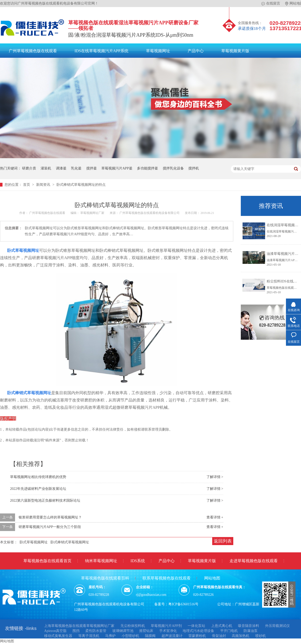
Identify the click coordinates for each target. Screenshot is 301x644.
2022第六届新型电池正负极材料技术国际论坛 (45, 501)
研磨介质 (29, 168)
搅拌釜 (92, 168)
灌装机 (46, 168)
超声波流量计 (172, 636)
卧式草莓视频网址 (23, 250)
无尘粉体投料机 (133, 626)
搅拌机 (194, 168)
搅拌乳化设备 (173, 168)
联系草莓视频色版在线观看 (167, 578)
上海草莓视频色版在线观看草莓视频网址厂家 (79, 626)
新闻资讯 (44, 185)
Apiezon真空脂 (55, 631)
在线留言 (271, 4)
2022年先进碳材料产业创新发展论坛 (38, 489)
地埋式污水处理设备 (198, 631)
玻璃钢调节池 (123, 631)
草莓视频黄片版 (235, 51)
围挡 (76, 631)
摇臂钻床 (146, 631)
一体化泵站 (196, 626)
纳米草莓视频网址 (101, 561)
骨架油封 (219, 636)
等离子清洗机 (89, 636)
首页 (27, 185)
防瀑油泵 (251, 631)
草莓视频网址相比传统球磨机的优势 (38, 477)
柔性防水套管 (96, 631)
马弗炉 (110, 636)
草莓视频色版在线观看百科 (105, 578)
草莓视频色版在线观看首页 (47, 561)
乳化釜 (76, 168)
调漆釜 (61, 168)
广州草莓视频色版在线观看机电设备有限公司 (150, 213)
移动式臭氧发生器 (58, 636)
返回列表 (223, 541)
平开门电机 (229, 631)
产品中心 (196, 51)
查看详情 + (215, 517)
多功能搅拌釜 (147, 168)
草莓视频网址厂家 (93, 213)
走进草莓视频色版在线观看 (254, 561)
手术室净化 (168, 631)
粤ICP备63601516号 (183, 604)
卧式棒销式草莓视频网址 (29, 393)
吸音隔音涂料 (249, 626)
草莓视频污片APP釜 (117, 168)
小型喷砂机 (130, 636)
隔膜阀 (150, 636)
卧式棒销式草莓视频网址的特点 (81, 185)
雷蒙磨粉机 (197, 636)
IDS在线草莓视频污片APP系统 (101, 51)
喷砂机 (261, 636)
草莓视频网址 (158, 51)
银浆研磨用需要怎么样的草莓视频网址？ (50, 517)
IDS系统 (138, 561)
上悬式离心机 (222, 626)
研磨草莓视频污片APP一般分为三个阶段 (50, 527)
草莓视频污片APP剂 (166, 626)
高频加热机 (241, 636)
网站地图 (212, 578)
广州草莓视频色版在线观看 (33, 51)
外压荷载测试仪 (277, 626)
